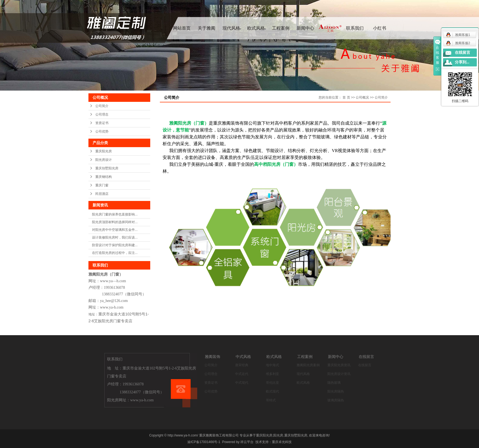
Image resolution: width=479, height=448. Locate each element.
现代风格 (231, 28)
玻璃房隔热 (336, 400)
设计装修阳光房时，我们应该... (115, 237)
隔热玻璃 (334, 383)
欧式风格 (256, 28)
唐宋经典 (242, 365)
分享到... (462, 62)
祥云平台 (247, 442)
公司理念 (102, 114)
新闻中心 (305, 28)
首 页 (346, 97)
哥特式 (271, 400)
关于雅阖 (207, 28)
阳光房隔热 (336, 391)
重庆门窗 (102, 185)
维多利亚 (272, 374)
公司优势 (102, 131)
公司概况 (362, 97)
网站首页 (182, 28)
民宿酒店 (102, 194)
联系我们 (355, 28)
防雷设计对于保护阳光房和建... (115, 245)
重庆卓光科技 (282, 442)
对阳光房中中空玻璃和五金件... (115, 230)
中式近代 (242, 374)
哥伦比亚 (272, 383)
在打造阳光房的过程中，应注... (115, 253)
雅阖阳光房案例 (308, 365)
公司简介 (102, 106)
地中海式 (272, 365)
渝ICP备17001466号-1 (204, 442)
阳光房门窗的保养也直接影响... (115, 214)
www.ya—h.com (113, 281)
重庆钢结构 (104, 177)
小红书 (380, 28)
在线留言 (365, 365)
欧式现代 (272, 391)
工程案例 (281, 28)
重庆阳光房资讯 (339, 365)
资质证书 (102, 123)
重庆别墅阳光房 (107, 168)
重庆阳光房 (104, 151)
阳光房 (278, 435)
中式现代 (242, 383)
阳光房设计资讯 (339, 374)
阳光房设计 (104, 160)
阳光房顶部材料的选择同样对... (115, 222)
